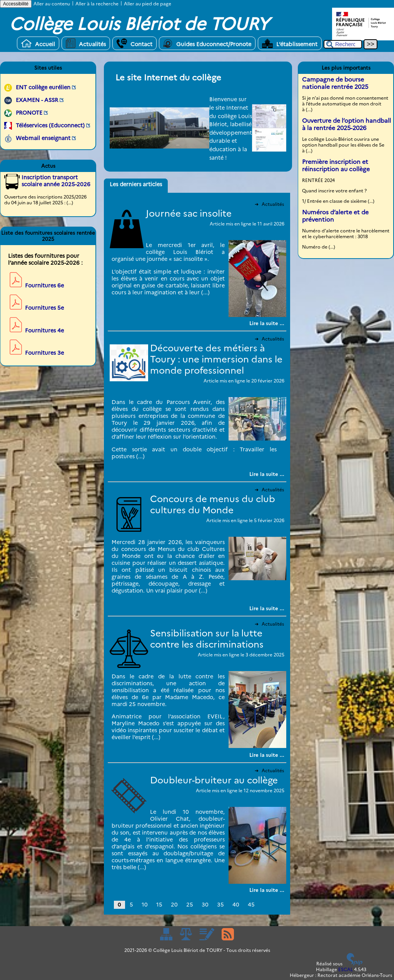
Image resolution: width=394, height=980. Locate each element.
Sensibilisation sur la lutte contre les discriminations (207, 639)
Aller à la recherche (97, 4)
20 (174, 905)
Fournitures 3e (44, 353)
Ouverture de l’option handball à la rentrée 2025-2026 (346, 124)
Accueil (38, 43)
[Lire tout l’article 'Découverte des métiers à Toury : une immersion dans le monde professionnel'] (267, 474)
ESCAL (346, 969)
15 (159, 905)
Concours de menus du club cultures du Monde (213, 504)
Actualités (86, 43)
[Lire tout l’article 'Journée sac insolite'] (267, 323)
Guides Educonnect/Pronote (207, 43)
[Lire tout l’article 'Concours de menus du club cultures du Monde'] (267, 608)
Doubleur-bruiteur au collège (214, 780)
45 (251, 905)
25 (190, 905)
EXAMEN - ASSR (37, 100)
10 (145, 905)
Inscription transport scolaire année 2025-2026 (56, 181)
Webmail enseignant (43, 138)
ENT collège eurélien (43, 87)
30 (205, 905)
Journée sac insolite (189, 213)
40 (236, 905)
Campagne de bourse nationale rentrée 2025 (335, 83)
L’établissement (290, 43)
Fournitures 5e (44, 308)
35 (220, 905)
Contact (134, 43)
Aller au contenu (52, 4)
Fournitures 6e (44, 285)
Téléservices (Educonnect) (50, 125)
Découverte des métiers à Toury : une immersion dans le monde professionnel (216, 359)
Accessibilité (16, 4)
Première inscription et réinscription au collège (336, 165)
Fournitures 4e (44, 331)
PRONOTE (29, 113)
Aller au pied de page (148, 4)
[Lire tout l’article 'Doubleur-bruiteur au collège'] (267, 890)
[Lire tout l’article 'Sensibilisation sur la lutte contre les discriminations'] (267, 755)
